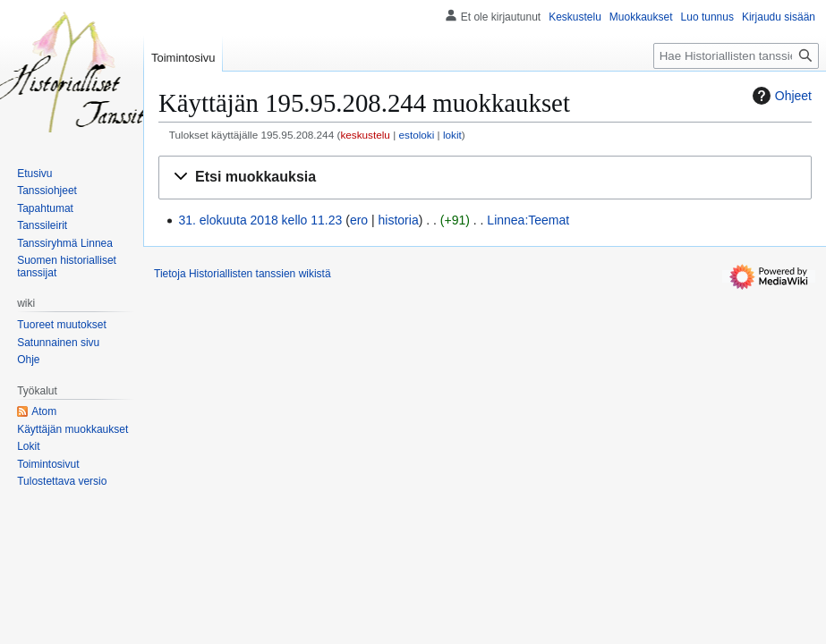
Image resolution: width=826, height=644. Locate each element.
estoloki (416, 135)
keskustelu (365, 135)
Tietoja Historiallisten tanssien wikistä (243, 274)
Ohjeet (780, 96)
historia (399, 220)
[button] (485, 178)
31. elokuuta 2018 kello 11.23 (260, 220)
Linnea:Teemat (528, 220)
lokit (452, 135)
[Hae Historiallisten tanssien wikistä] (736, 56)
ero (359, 220)
